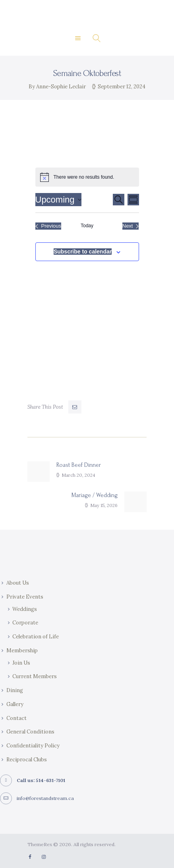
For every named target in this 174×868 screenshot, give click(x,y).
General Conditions (30, 732)
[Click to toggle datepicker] (58, 200)
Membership (22, 651)
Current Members (35, 676)
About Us (18, 583)
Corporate (25, 623)
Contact (16, 718)
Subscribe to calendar (83, 252)
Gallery (15, 704)
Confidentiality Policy (33, 746)
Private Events (25, 597)
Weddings (25, 609)
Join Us (21, 663)
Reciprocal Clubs (27, 760)
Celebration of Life (36, 637)
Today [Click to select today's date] (87, 226)
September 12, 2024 (122, 87)
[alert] (87, 177)
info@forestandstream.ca (45, 798)
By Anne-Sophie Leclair (58, 87)
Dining (15, 690)
